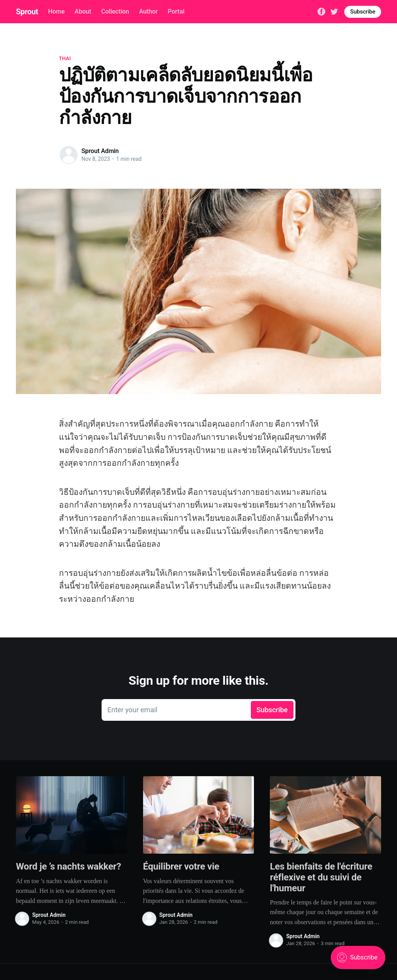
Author (148, 11)
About (83, 11)
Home (56, 11)
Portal (176, 11)
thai (65, 58)
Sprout (27, 12)
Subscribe (363, 12)
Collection (115, 11)
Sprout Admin (100, 151)
